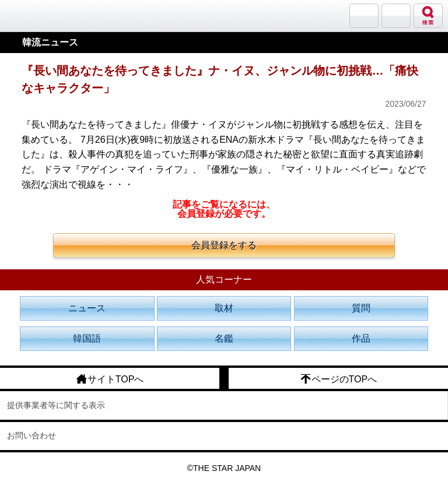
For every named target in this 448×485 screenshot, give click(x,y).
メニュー (396, 16)
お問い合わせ (32, 435)
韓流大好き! (39, 15)
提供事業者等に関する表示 (56, 405)
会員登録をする (224, 245)
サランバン (364, 16)
